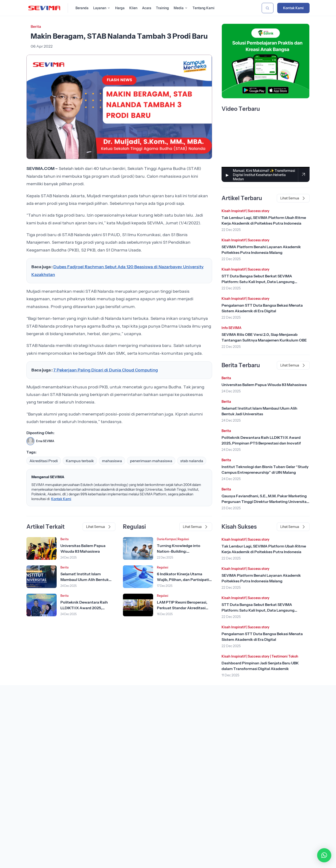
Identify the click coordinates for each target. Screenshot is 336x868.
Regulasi (183, 539)
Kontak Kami (293, 8)
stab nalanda (192, 461)
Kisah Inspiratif (234, 211)
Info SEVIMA (231, 328)
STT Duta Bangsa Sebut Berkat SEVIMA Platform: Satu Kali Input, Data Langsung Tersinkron (258, 282)
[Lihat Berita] (42, 548)
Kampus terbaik (80, 461)
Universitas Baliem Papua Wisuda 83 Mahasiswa (264, 385)
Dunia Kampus (166, 539)
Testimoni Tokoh (285, 656)
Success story (259, 211)
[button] (324, 855)
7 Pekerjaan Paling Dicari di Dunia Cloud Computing (106, 370)
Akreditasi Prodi (44, 461)
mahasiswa (112, 461)
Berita (36, 26)
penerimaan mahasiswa (151, 461)
